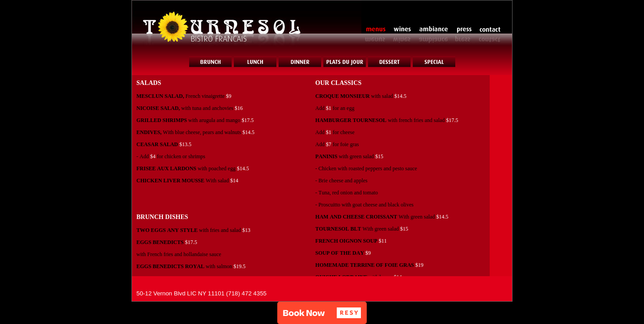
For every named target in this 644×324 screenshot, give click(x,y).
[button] (322, 313)
